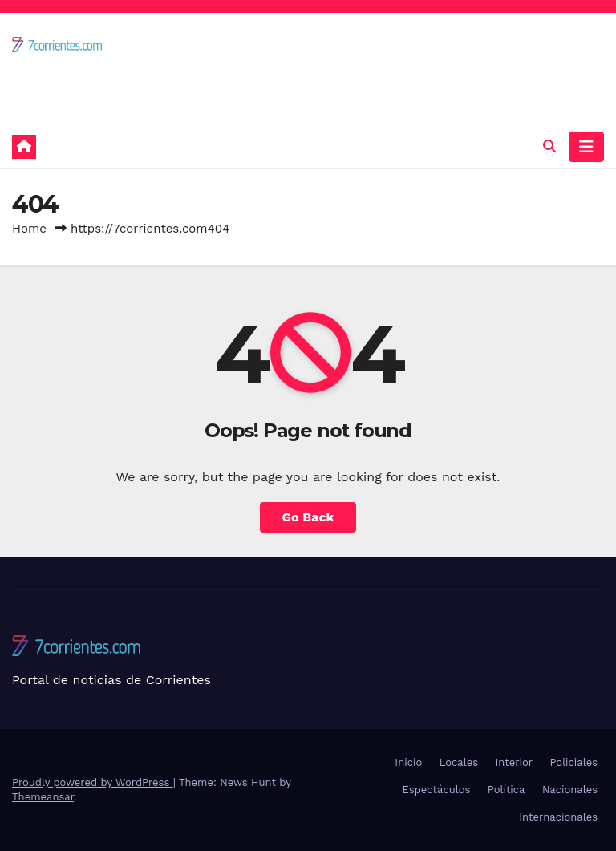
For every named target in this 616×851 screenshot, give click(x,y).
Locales (459, 762)
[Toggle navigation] (586, 147)
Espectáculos (437, 790)
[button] (549, 146)
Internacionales (558, 817)
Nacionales (570, 790)
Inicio (408, 762)
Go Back (308, 517)
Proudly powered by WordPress (93, 782)
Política (507, 790)
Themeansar (43, 797)
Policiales (574, 762)
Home (29, 229)
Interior (514, 762)
